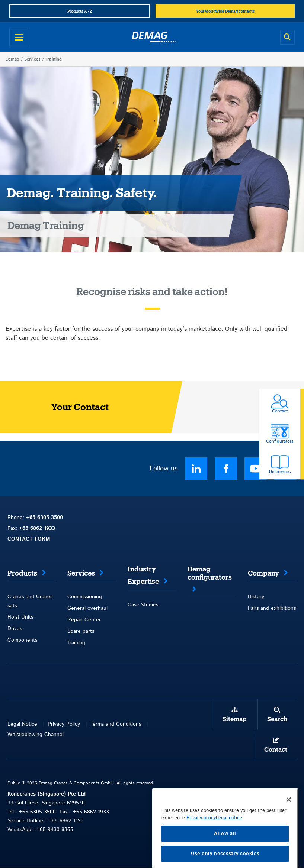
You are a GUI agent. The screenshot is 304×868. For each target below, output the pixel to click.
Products (22, 573)
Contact (276, 750)
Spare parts (81, 631)
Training (76, 643)
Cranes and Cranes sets (30, 601)
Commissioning (85, 597)
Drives (15, 629)
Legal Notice (22, 724)
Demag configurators (210, 573)
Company (263, 573)
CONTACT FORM (29, 539)
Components (22, 640)
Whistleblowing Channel (36, 735)
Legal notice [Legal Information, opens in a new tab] (229, 834)
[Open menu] (19, 37)
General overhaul (87, 608)
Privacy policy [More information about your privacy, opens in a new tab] (201, 834)
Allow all (225, 850)
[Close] (289, 816)
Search (277, 719)
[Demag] (154, 37)
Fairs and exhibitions (272, 608)
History (256, 597)
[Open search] (287, 37)
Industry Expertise (143, 575)
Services (32, 59)
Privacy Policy (64, 724)
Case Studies (143, 605)
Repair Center (84, 620)
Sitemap (234, 719)
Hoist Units (20, 617)
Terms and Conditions (116, 724)
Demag (12, 59)
